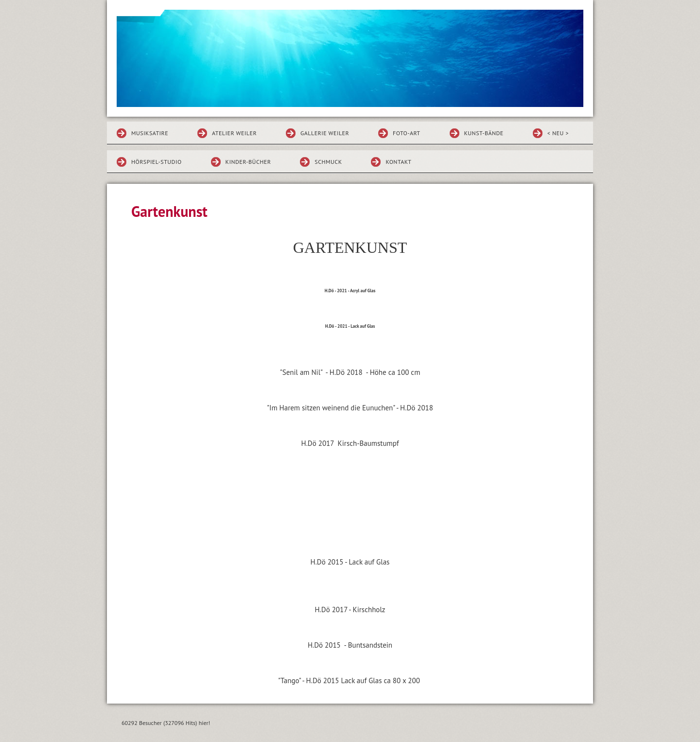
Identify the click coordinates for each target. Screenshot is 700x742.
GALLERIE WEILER (325, 133)
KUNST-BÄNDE (484, 133)
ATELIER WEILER (234, 133)
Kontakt (398, 162)
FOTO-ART (406, 133)
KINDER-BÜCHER (248, 162)
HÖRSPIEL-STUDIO (157, 162)
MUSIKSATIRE (150, 133)
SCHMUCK (328, 162)
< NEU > (558, 133)
